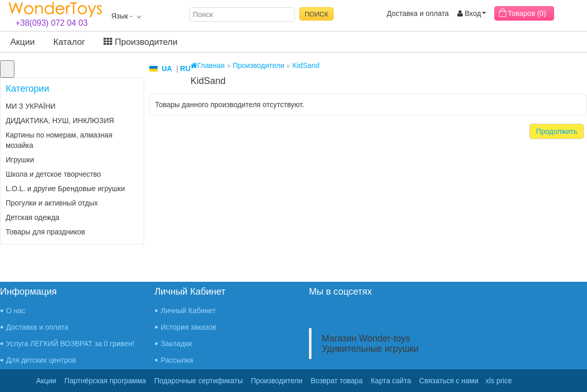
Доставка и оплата (418, 13)
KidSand (306, 65)
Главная (208, 65)
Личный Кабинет (188, 311)
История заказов (188, 327)
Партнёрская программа (105, 381)
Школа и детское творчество (53, 174)
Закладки (176, 344)
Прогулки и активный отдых (52, 203)
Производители (140, 42)
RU (185, 69)
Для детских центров (41, 360)
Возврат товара (336, 381)
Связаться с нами (449, 381)
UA (167, 69)
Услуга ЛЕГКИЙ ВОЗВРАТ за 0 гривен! (70, 344)
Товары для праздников (45, 232)
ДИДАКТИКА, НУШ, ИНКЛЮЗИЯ (60, 121)
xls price (499, 381)
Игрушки (20, 160)
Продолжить (557, 131)
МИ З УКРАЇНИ (31, 106)
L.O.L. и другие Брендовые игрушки (65, 189)
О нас (16, 311)
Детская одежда (32, 217)
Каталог (70, 42)
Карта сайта (391, 381)
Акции (23, 42)
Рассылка (177, 360)
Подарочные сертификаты (199, 381)
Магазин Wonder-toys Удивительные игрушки (370, 344)
